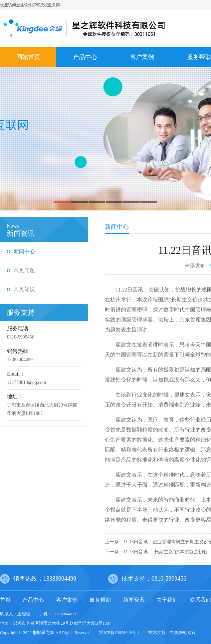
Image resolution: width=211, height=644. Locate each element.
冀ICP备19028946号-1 (119, 632)
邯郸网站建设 (183, 632)
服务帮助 (100, 600)
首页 (5, 600)
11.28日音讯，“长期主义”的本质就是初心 (166, 552)
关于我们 (167, 600)
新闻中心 (24, 251)
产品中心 (85, 57)
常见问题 (24, 270)
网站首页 (28, 57)
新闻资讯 (134, 600)
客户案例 (142, 57)
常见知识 (24, 289)
